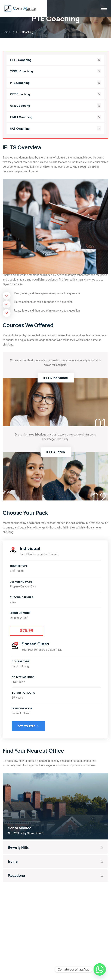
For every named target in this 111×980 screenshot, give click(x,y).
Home (7, 32)
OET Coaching (20, 94)
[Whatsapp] (100, 969)
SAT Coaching (20, 129)
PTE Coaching (20, 83)
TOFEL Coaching (21, 71)
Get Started (28, 727)
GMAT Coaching (21, 117)
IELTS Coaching (21, 60)
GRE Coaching (20, 106)
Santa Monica (20, 828)
